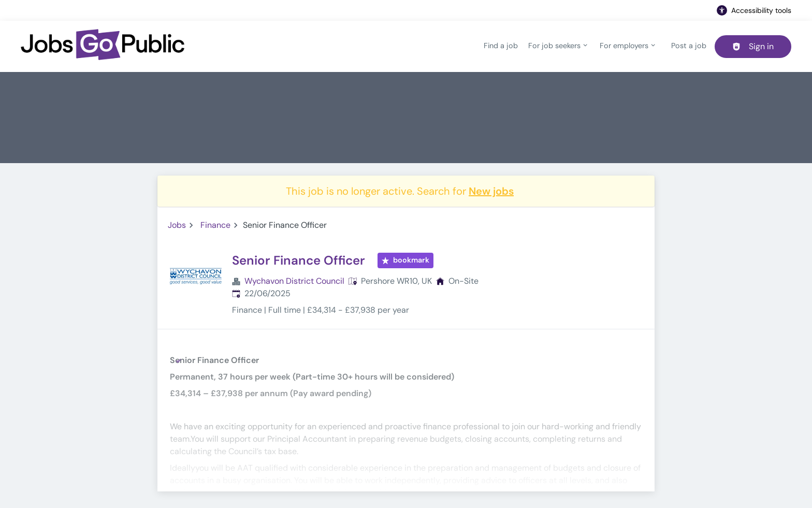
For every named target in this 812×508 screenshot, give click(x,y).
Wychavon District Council (294, 281)
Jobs (177, 225)
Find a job (501, 46)
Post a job (689, 46)
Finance (215, 225)
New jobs (491, 191)
